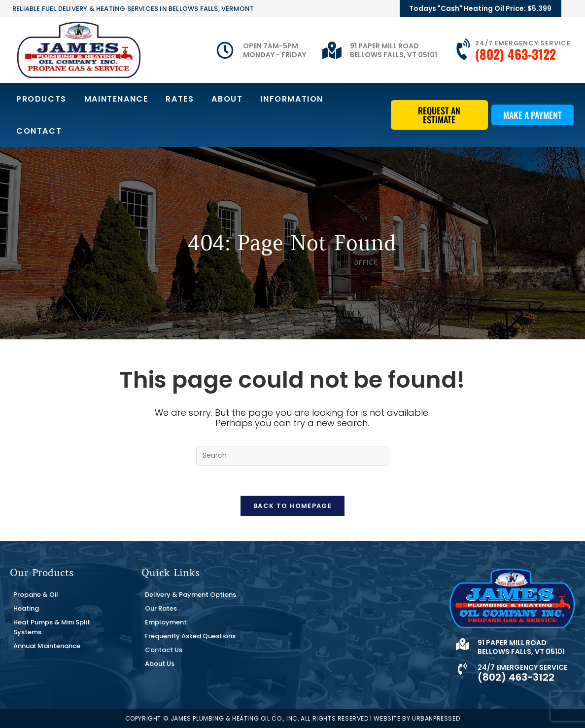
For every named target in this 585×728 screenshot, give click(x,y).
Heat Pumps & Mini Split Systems (52, 627)
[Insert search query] (292, 456)
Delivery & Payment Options (190, 595)
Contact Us (164, 650)
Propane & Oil (36, 595)
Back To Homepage (292, 506)
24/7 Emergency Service (523, 43)
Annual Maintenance (47, 646)
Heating (26, 608)
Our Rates (161, 608)
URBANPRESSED (436, 718)
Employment (166, 622)
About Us (160, 664)
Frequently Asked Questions (190, 636)
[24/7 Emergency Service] (464, 50)
